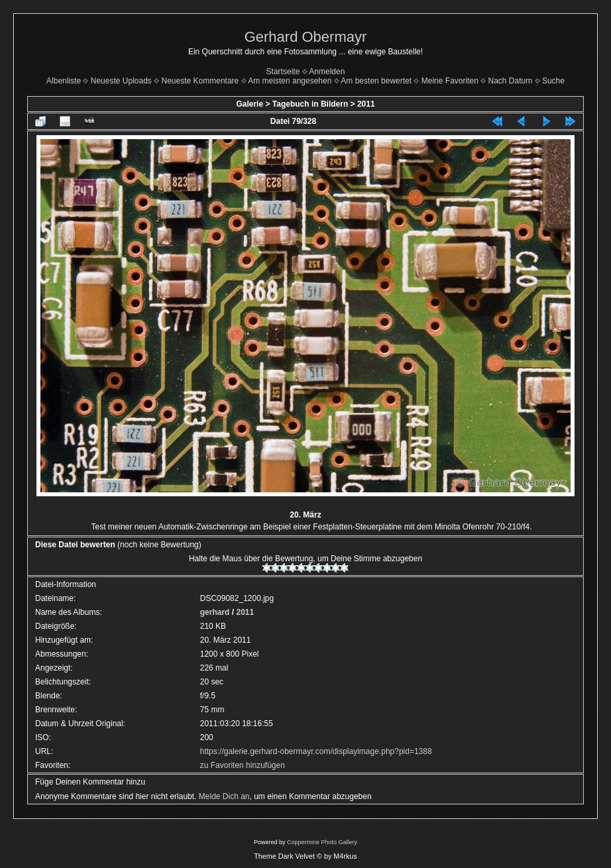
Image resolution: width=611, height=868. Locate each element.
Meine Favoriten (450, 81)
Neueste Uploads (121, 81)
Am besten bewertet (376, 81)
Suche (553, 81)
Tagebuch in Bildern (310, 104)
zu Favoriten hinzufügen (243, 765)
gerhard (215, 612)
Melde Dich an (224, 796)
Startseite (283, 72)
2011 (366, 104)
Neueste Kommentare (200, 81)
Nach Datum (511, 81)
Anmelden (327, 72)
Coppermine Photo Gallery (322, 842)
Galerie (250, 104)
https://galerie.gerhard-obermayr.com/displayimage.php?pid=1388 (316, 751)
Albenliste (64, 81)
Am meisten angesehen (290, 81)
